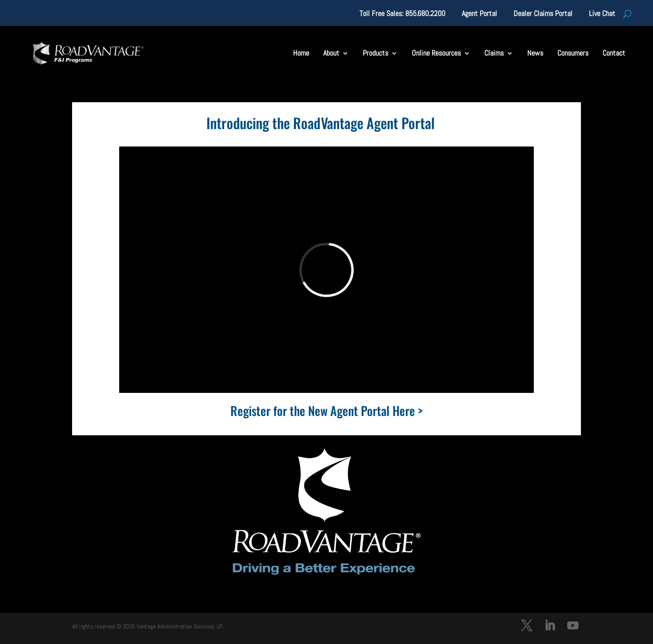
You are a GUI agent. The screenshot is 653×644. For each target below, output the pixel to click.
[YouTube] (573, 627)
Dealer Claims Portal (543, 14)
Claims (494, 53)
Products (375, 53)
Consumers (573, 53)
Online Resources (436, 53)
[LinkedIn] (550, 627)
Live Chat (602, 14)
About (331, 53)
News (535, 53)
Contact (614, 53)
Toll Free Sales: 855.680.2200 (402, 14)
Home (301, 53)
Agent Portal (479, 14)
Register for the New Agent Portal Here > (326, 411)
